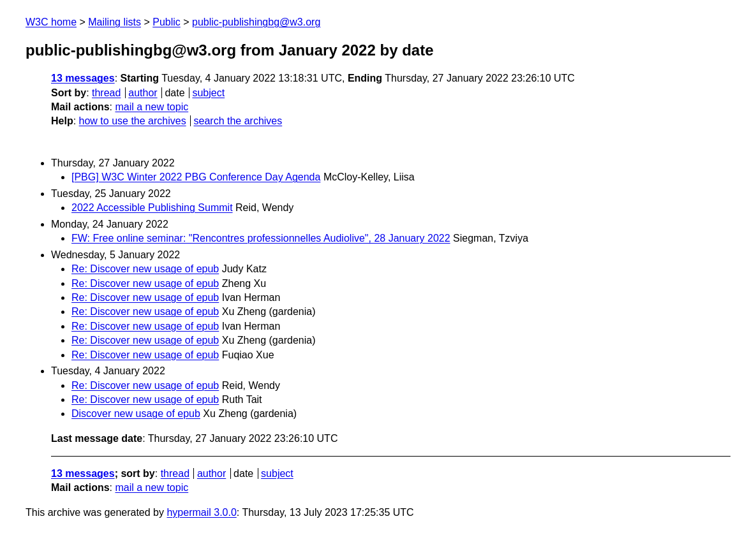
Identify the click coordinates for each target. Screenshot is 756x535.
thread (106, 93)
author (143, 93)
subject (208, 93)
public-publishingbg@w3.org (256, 22)
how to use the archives (133, 121)
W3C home (51, 22)
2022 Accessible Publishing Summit (152, 208)
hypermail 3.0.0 (201, 512)
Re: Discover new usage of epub (145, 269)
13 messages (83, 78)
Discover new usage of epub (136, 414)
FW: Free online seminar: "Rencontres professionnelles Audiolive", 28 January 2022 (261, 238)
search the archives (238, 121)
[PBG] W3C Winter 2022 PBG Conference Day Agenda (196, 177)
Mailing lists (115, 22)
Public (167, 22)
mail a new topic (152, 107)
